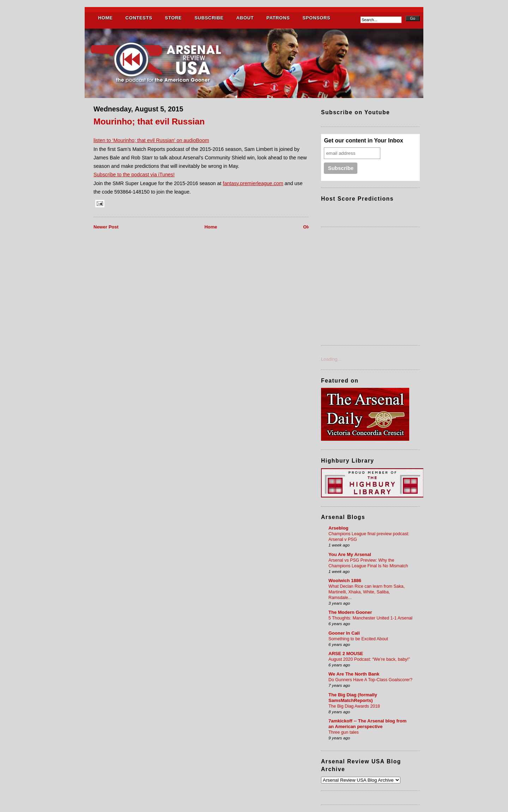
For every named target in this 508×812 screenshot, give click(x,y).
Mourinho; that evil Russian (149, 121)
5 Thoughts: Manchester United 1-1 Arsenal (370, 618)
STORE (174, 18)
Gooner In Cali (344, 633)
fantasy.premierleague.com (253, 183)
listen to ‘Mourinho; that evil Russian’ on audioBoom (151, 140)
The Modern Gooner (350, 612)
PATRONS (278, 18)
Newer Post (106, 227)
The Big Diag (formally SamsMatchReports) (353, 698)
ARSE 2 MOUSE (346, 654)
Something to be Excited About (358, 639)
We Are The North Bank (354, 674)
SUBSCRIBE (209, 18)
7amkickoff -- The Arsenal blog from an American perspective (367, 724)
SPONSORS (316, 18)
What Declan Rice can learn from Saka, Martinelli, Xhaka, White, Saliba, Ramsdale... (367, 592)
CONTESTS (139, 18)
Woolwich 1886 (345, 581)
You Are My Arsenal (350, 554)
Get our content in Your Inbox (363, 141)
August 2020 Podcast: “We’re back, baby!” (369, 659)
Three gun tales (344, 732)
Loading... (331, 359)
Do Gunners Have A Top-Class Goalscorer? (370, 680)
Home (211, 227)
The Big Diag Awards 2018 (354, 706)
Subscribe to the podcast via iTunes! (134, 175)
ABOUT (245, 18)
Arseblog (338, 528)
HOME (105, 18)
